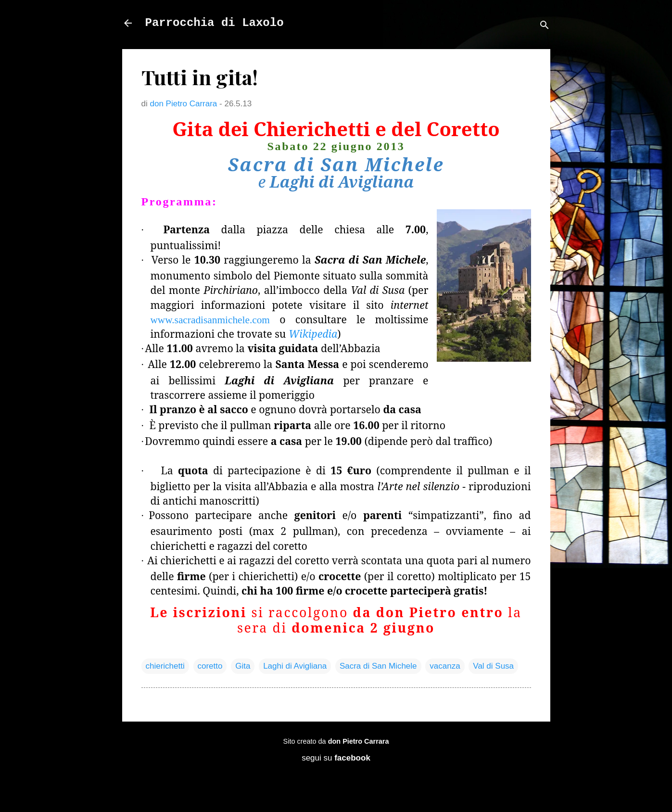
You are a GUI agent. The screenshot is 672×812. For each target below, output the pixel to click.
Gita (243, 666)
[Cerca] (545, 26)
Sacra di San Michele (378, 666)
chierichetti (165, 666)
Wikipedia (313, 334)
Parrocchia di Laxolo (215, 23)
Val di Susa (493, 666)
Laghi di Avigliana (295, 666)
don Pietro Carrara (359, 741)
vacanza (445, 666)
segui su (336, 758)
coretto (210, 666)
